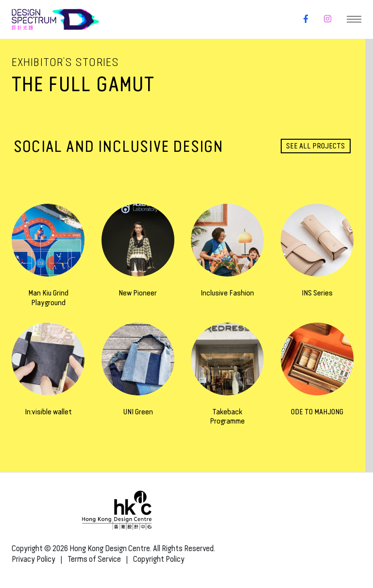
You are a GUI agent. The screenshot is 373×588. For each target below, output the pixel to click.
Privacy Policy (34, 559)
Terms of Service (94, 559)
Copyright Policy (159, 559)
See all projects (315, 146)
